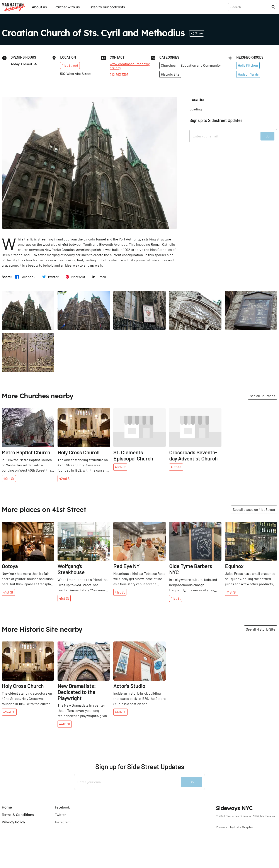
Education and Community (201, 65)
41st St (8, 592)
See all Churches (263, 396)
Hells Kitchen (248, 65)
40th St (9, 478)
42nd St (65, 478)
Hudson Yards (248, 74)
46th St (120, 467)
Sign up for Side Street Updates (140, 767)
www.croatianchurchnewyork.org (130, 66)
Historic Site (170, 74)
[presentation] (251, 7)
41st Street (70, 65)
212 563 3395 (119, 74)
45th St (176, 467)
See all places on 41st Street (254, 509)
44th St (65, 724)
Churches (168, 65)
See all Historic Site (261, 629)
